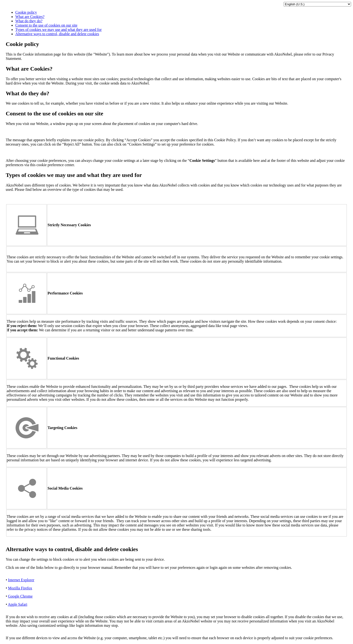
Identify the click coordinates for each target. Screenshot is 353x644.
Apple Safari (18, 604)
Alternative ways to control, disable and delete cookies (57, 34)
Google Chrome (20, 596)
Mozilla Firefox (20, 588)
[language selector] (317, 4)
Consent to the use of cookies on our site (46, 25)
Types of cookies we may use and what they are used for (58, 30)
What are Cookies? (30, 17)
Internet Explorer (21, 580)
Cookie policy (26, 12)
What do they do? (29, 21)
